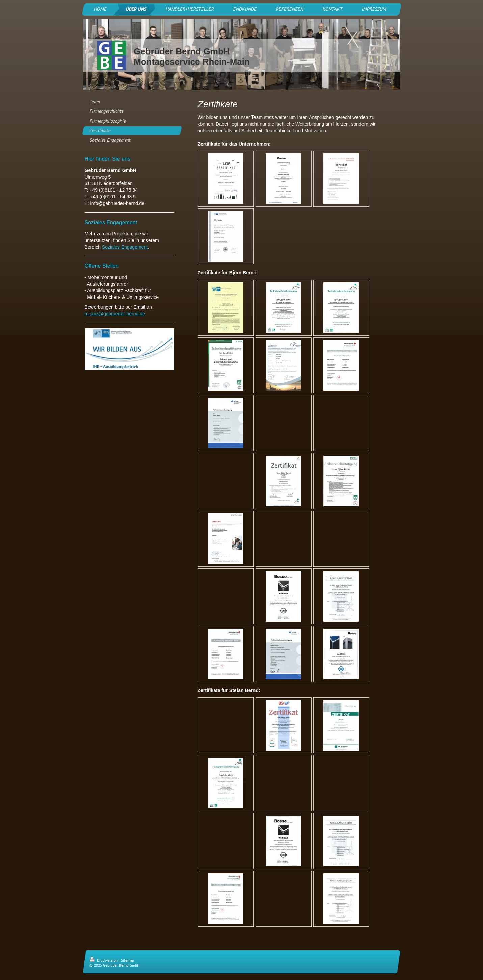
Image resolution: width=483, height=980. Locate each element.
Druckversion (104, 960)
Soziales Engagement (125, 247)
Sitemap (127, 960)
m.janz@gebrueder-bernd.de (115, 314)
